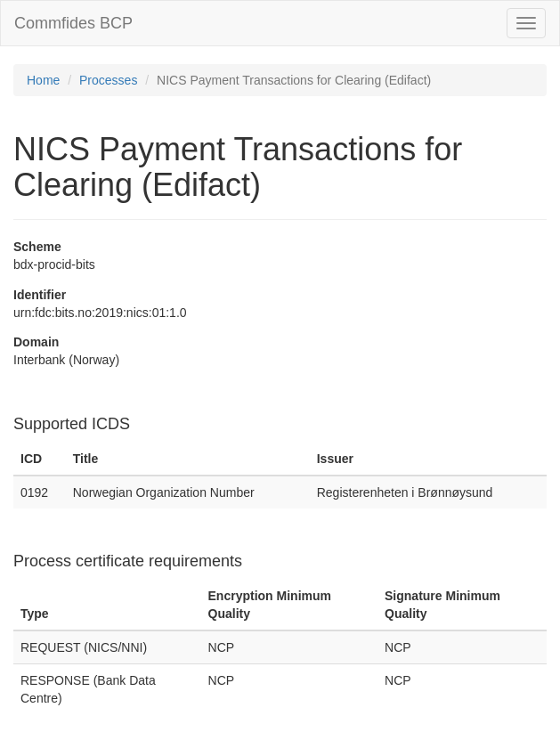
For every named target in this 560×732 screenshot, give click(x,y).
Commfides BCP (73, 23)
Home (43, 80)
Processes (108, 80)
